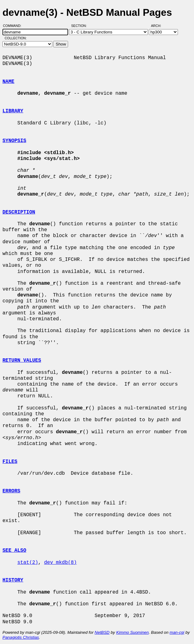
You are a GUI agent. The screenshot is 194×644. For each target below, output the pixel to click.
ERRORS (11, 491)
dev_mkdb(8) (60, 563)
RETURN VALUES (22, 361)
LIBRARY (13, 111)
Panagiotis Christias (21, 637)
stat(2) (28, 563)
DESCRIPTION (19, 212)
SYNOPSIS (14, 141)
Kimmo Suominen (132, 632)
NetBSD (102, 632)
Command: (14, 26)
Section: (80, 26)
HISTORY (13, 580)
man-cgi (177, 632)
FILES (10, 462)
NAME (8, 82)
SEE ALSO (14, 551)
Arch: (159, 26)
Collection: (16, 38)
